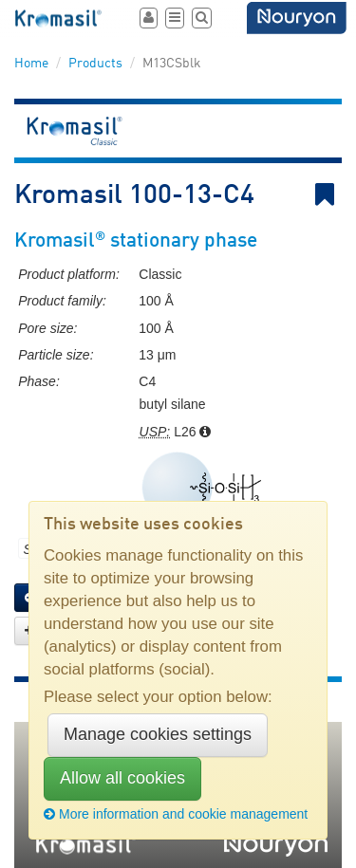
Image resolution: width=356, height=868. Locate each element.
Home (31, 64)
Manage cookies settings (158, 734)
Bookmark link (328, 195)
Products (95, 64)
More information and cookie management (176, 814)
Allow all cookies (122, 778)
